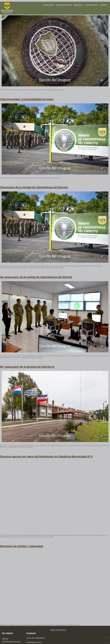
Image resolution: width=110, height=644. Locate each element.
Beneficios (78, 3)
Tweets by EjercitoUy (58, 616)
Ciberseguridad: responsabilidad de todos (27, 94)
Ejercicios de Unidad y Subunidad (21, 533)
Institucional (48, 3)
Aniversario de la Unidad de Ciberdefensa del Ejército (34, 181)
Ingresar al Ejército (63, 3)
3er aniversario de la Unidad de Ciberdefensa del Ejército (36, 269)
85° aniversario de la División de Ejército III (27, 357)
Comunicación (91, 3)
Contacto (103, 3)
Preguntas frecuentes (10, 631)
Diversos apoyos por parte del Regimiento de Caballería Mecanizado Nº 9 (46, 445)
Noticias (5, 625)
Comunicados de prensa (11, 628)
